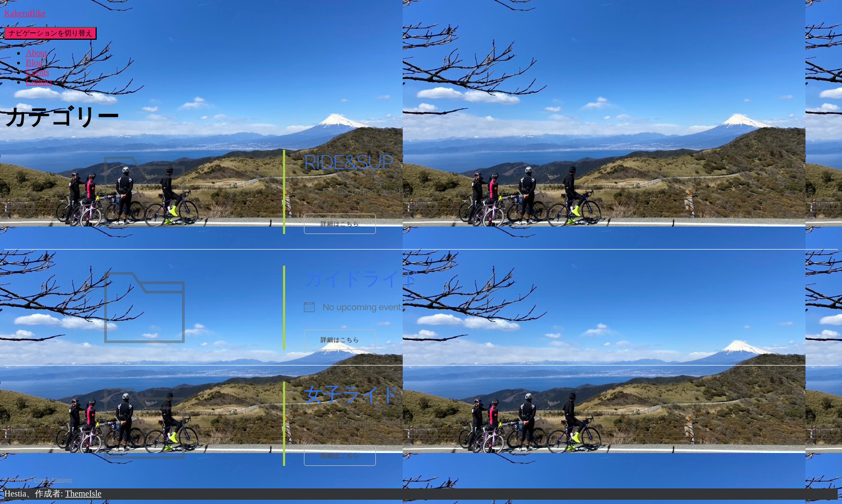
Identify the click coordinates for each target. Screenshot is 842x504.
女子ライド (352, 394)
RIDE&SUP (349, 162)
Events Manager (53, 479)
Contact (39, 82)
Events (38, 72)
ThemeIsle (83, 494)
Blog (34, 63)
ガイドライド (362, 278)
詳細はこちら (340, 224)
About (37, 53)
